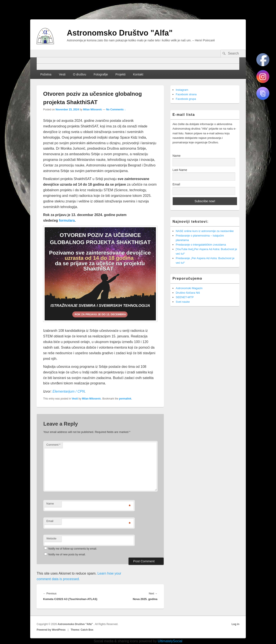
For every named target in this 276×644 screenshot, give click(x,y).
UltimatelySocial (170, 641)
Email (50, 521)
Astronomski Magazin (189, 288)
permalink (125, 399)
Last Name (180, 170)
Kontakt (138, 74)
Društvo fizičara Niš (188, 293)
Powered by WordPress (51, 630)
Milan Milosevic (93, 110)
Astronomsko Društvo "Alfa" (120, 33)
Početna (46, 74)
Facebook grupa (186, 99)
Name (50, 504)
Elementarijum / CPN (69, 391)
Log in (235, 624)
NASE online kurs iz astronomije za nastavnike (205, 231)
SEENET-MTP (185, 297)
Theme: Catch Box (82, 630)
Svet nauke (183, 302)
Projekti (120, 74)
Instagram (182, 90)
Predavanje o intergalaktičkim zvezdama (201, 245)
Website (51, 538)
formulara (67, 220)
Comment (53, 445)
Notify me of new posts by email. (67, 555)
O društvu (80, 74)
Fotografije (101, 74)
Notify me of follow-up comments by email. (73, 549)
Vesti (62, 74)
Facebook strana (186, 94)
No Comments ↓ (116, 110)
